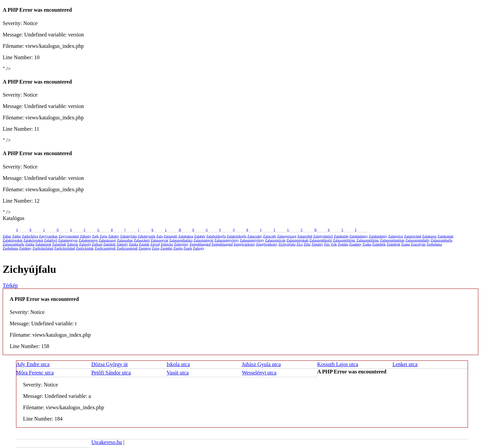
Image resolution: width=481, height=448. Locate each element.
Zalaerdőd (305, 236)
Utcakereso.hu (107, 442)
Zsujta (178, 248)
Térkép (10, 285)
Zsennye (145, 248)
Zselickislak (85, 248)
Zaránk (144, 244)
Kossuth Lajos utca (338, 364)
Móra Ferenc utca (35, 373)
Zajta (104, 236)
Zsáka (367, 244)
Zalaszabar (125, 240)
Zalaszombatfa (441, 240)
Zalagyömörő (323, 236)
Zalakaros (429, 236)
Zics (299, 244)
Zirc (327, 244)
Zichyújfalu (287, 244)
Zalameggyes (68, 240)
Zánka (133, 244)
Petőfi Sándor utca (111, 373)
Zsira (156, 248)
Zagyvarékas (48, 236)
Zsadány (355, 244)
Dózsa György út (109, 364)
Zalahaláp (341, 236)
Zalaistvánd (413, 236)
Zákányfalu (129, 236)
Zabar (7, 236)
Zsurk (188, 248)
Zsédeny (25, 248)
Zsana (406, 244)
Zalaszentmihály (418, 240)
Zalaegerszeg (287, 236)
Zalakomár (446, 236)
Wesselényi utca (259, 373)
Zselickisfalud (43, 248)
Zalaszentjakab (297, 240)
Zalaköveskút (13, 240)
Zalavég (85, 244)
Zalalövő (51, 240)
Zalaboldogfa (216, 236)
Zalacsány (255, 236)
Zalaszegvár (159, 240)
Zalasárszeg (107, 240)
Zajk (96, 236)
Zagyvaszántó (69, 236)
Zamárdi (109, 244)
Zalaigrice (396, 236)
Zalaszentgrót (203, 240)
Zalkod (97, 244)
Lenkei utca (405, 364)
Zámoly (122, 244)
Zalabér (200, 236)
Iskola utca (178, 364)
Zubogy (198, 248)
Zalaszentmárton (392, 240)
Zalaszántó (142, 240)
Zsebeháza (434, 244)
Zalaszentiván (275, 240)
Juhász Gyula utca (261, 364)
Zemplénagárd (200, 244)
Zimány (317, 244)
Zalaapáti (171, 236)
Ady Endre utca (33, 364)
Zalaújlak (59, 244)
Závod (155, 244)
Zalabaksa (186, 236)
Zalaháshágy (359, 236)
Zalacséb (270, 236)
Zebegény (181, 244)
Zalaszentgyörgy (227, 240)
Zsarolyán (418, 244)
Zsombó (166, 248)
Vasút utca (178, 373)
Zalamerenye (88, 240)
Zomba (343, 244)
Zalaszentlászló (321, 240)
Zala (160, 236)
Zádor (16, 236)
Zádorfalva (30, 236)
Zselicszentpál (105, 248)
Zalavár (72, 244)
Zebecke (167, 244)
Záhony (86, 236)
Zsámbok (393, 244)
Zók (334, 244)
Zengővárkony (245, 244)
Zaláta (30, 244)
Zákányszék (146, 236)
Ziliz (307, 244)
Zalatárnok (43, 244)
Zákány (114, 236)
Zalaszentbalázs (181, 240)
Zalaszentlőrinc (344, 240)
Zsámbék (379, 244)
